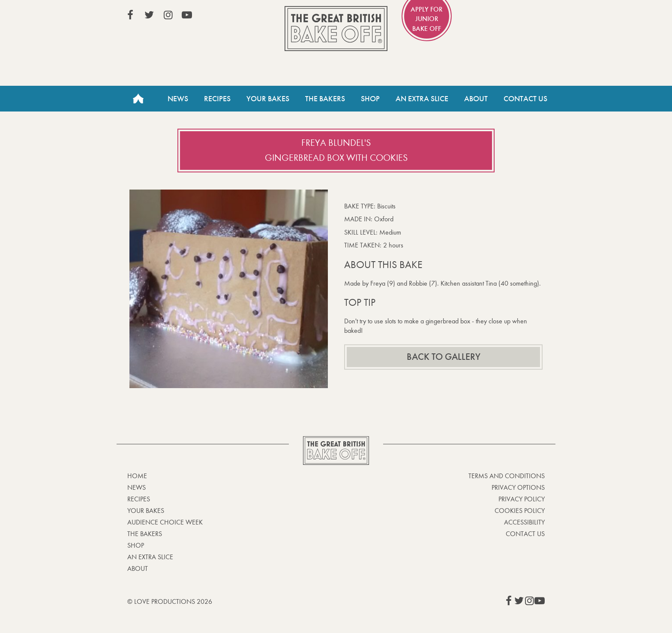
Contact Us (525, 99)
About (476, 99)
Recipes (217, 99)
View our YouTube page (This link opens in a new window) (187, 15)
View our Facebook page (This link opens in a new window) (130, 15)
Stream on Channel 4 (506, 17)
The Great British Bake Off (336, 29)
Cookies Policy (520, 511)
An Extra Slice (422, 99)
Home (138, 99)
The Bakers (325, 99)
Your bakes (146, 511)
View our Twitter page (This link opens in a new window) (149, 15)
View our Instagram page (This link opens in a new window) (168, 15)
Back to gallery (444, 357)
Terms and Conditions (507, 476)
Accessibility (524, 522)
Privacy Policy (522, 499)
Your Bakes (268, 99)
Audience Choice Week (165, 522)
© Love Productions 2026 (170, 601)
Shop (370, 99)
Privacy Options (518, 487)
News (178, 99)
